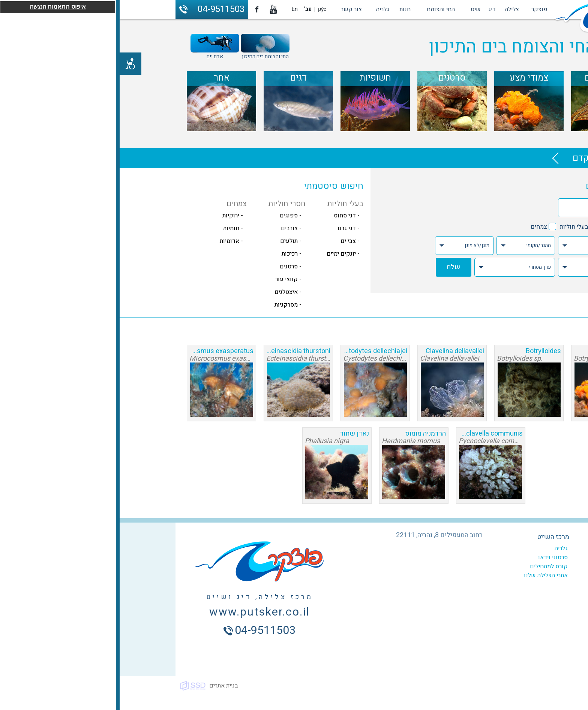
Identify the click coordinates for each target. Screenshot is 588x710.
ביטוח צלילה (501, 584)
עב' (188, 9)
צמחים (419, 227)
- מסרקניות (168, 305)
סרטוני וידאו (433, 557)
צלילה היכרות (500, 575)
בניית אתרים (104, 686)
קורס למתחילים (429, 566)
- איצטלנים (168, 292)
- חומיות (113, 228)
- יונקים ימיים (223, 254)
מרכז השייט (433, 537)
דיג (372, 9)
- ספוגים (171, 216)
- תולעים (171, 241)
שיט (356, 9)
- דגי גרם (229, 228)
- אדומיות (112, 241)
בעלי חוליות (454, 227)
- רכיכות (172, 254)
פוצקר (420, 9)
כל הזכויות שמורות (506, 686)
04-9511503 (101, 9)
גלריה (263, 9)
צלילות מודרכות (497, 566)
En (175, 9)
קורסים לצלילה (497, 557)
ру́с (202, 9)
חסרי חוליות (496, 227)
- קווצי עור (169, 279)
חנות (285, 9)
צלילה (392, 9)
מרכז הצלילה (499, 537)
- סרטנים (171, 267)
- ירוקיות (113, 216)
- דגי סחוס (227, 216)
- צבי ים (230, 241)
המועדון (506, 548)
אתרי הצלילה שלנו (426, 575)
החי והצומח (321, 9)
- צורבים (172, 228)
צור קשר (232, 9)
